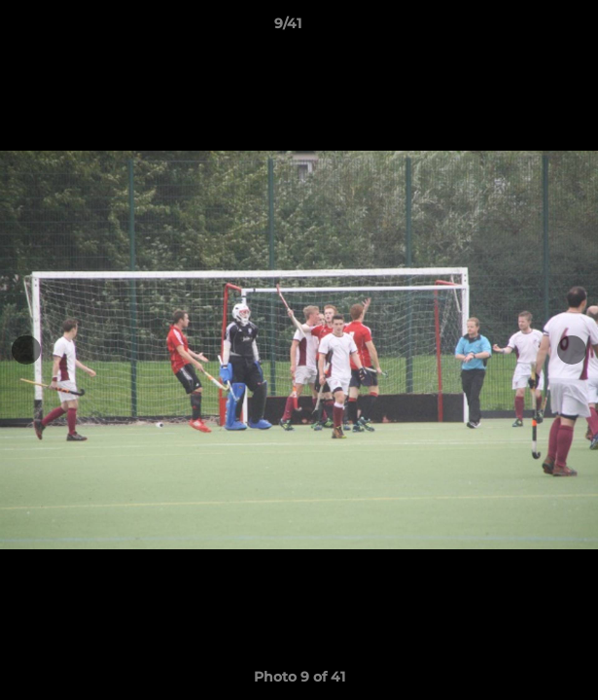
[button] (528, 28)
